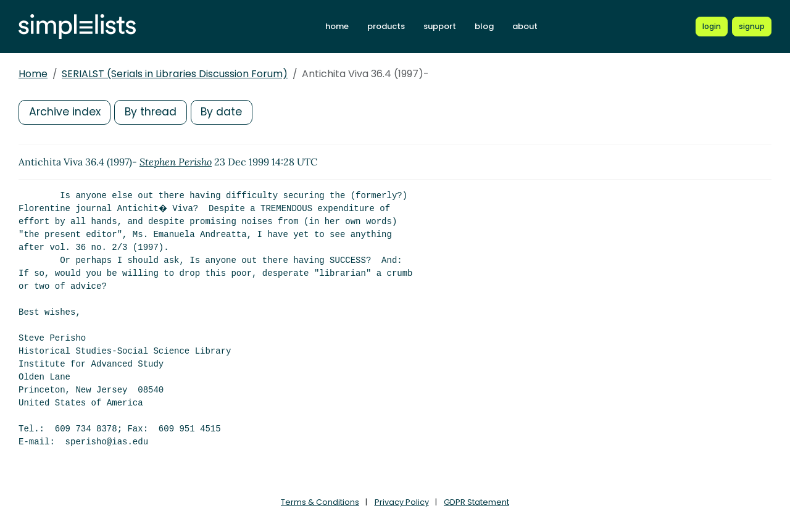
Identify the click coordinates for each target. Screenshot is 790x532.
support (440, 26)
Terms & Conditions (320, 502)
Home (33, 74)
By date (225, 112)
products (386, 26)
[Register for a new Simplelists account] (752, 27)
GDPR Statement (476, 502)
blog (484, 26)
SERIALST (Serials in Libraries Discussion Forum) (175, 74)
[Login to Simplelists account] (712, 27)
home (337, 26)
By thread (153, 112)
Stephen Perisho (176, 162)
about (525, 26)
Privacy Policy (402, 502)
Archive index (65, 112)
